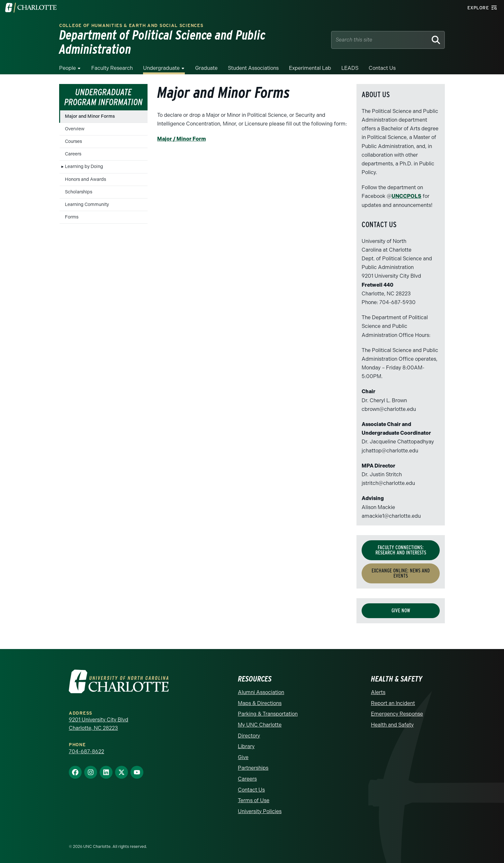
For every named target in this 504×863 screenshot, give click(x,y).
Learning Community (87, 204)
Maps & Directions (260, 703)
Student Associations (253, 68)
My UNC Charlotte (260, 725)
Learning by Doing (84, 167)
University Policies (260, 811)
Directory (249, 736)
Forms (72, 217)
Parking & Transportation (268, 714)
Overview (75, 129)
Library (246, 746)
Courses (73, 141)
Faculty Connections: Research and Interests (401, 550)
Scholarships (79, 192)
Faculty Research (112, 68)
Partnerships (253, 768)
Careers (73, 154)
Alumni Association (261, 692)
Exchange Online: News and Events (401, 573)
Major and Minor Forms (90, 116)
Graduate (206, 68)
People (67, 68)
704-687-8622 (86, 752)
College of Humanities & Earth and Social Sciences (131, 26)
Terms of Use (254, 800)
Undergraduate (161, 68)
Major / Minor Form (181, 139)
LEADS (350, 68)
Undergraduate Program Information (104, 97)
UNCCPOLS (406, 196)
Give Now (401, 611)
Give (243, 757)
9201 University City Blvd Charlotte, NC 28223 (99, 724)
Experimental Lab (310, 68)
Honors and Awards (85, 179)
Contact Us (382, 68)
